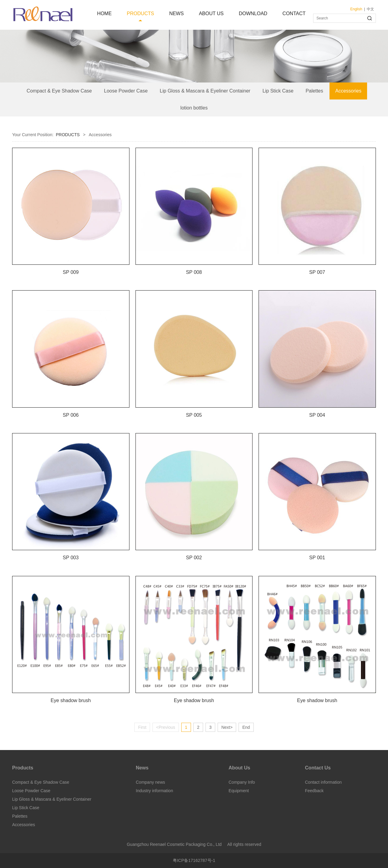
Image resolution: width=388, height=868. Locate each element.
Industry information (154, 791)
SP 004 (317, 415)
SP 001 (317, 557)
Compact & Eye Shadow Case (59, 91)
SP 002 (194, 557)
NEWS (176, 13)
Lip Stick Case (278, 91)
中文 (370, 9)
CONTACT (294, 13)
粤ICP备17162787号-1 (194, 860)
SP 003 (71, 557)
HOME (104, 13)
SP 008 (194, 272)
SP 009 (71, 272)
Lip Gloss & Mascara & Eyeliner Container (205, 91)
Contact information (323, 782)
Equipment (239, 791)
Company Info (242, 782)
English (356, 9)
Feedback (314, 791)
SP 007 (317, 272)
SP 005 (194, 415)
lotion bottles (194, 108)
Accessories (348, 91)
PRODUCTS (140, 13)
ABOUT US (211, 13)
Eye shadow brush (71, 700)
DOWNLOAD (253, 13)
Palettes (314, 91)
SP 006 (71, 415)
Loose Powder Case (126, 91)
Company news (151, 782)
